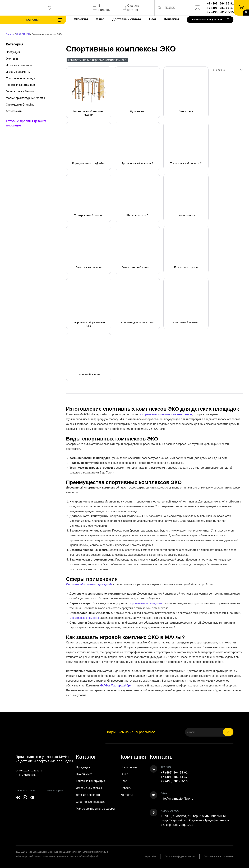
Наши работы (129, 767)
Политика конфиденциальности (179, 856)
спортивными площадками (145, 603)
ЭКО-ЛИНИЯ (23, 34)
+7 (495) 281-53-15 (220, 12)
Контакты (168, 19)
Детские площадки (88, 795)
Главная (10, 34)
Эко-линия (13, 59)
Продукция (13, 52)
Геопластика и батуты (20, 91)
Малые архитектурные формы (25, 98)
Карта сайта (149, 856)
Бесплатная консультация (211, 20)
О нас (96, 19)
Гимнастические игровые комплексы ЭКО (97, 60)
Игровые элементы (18, 72)
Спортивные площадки (21, 78)
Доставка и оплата (123, 19)
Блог (149, 19)
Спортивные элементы (84, 618)
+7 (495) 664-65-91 (220, 4)
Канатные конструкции (20, 85)
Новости (126, 788)
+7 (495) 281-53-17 (220, 8)
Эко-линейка (84, 774)
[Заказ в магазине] (226, 70)
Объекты (77, 19)
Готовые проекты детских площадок (26, 123)
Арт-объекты (14, 111)
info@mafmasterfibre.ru (177, 799)
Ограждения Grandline (20, 105)
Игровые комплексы (19, 65)
